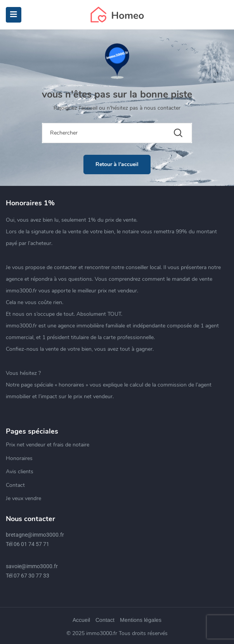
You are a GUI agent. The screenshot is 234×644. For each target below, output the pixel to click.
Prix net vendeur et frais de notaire (48, 445)
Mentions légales (141, 620)
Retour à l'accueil (117, 164)
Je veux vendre (23, 498)
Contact (15, 485)
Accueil (81, 620)
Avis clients (20, 472)
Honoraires (19, 458)
